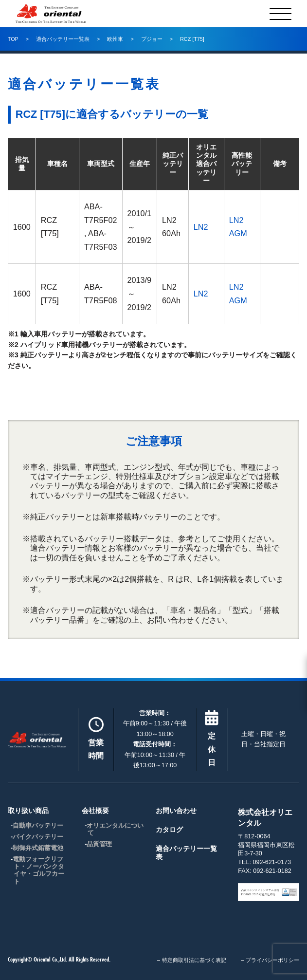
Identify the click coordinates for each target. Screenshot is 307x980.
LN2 (201, 227)
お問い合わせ (176, 811)
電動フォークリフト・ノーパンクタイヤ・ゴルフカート (38, 870)
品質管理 (99, 844)
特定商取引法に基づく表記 (194, 960)
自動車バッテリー (38, 826)
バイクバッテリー (38, 837)
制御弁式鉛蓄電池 (38, 848)
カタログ (169, 830)
